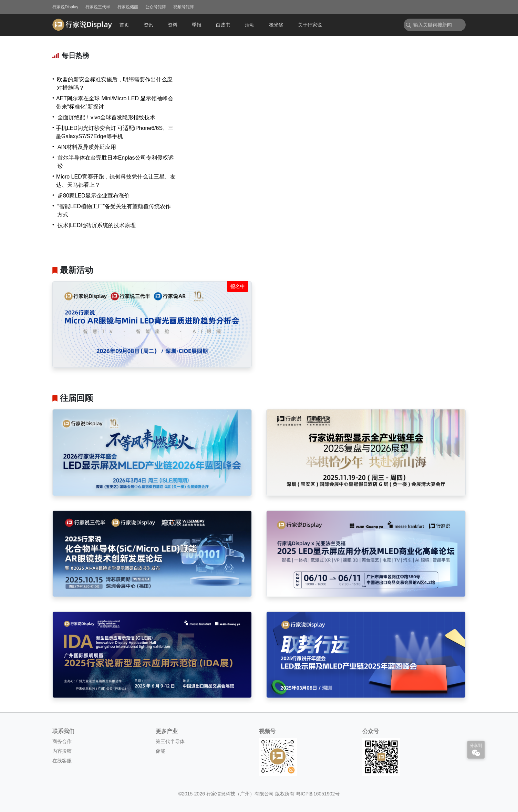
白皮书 (223, 25)
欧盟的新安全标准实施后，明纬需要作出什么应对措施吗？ (115, 84)
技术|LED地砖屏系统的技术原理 (97, 225)
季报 (197, 25)
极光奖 (276, 25)
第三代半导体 (170, 741)
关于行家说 (310, 25)
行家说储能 (128, 7)
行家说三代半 (98, 7)
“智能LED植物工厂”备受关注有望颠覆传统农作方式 (114, 210)
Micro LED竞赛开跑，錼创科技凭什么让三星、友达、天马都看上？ (116, 181)
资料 (173, 25)
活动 (250, 25)
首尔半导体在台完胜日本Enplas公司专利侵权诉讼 (116, 162)
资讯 (148, 25)
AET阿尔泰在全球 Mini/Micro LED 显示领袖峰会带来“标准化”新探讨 (115, 103)
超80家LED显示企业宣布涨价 (94, 196)
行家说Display (65, 7)
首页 (124, 25)
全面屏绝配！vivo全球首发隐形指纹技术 (106, 117)
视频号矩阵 (184, 7)
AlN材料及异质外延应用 (87, 147)
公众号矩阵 (156, 7)
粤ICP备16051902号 (318, 794)
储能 (160, 751)
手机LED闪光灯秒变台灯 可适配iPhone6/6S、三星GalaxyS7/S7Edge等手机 (115, 132)
